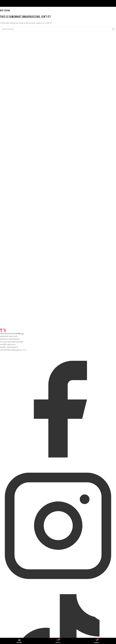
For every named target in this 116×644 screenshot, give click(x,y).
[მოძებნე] (58, 29)
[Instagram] (58, 583)
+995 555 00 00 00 (8, 333)
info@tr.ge (20, 333)
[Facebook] (58, 466)
